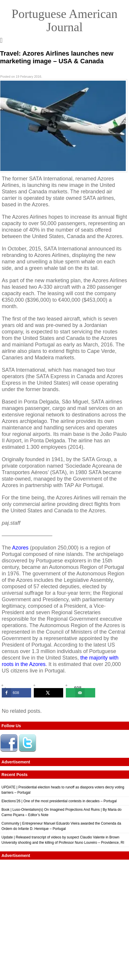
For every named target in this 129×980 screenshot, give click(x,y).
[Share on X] (48, 693)
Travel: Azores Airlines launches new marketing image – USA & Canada (57, 57)
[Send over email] (81, 693)
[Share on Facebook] (16, 693)
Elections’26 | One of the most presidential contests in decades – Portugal (59, 801)
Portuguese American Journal (64, 20)
